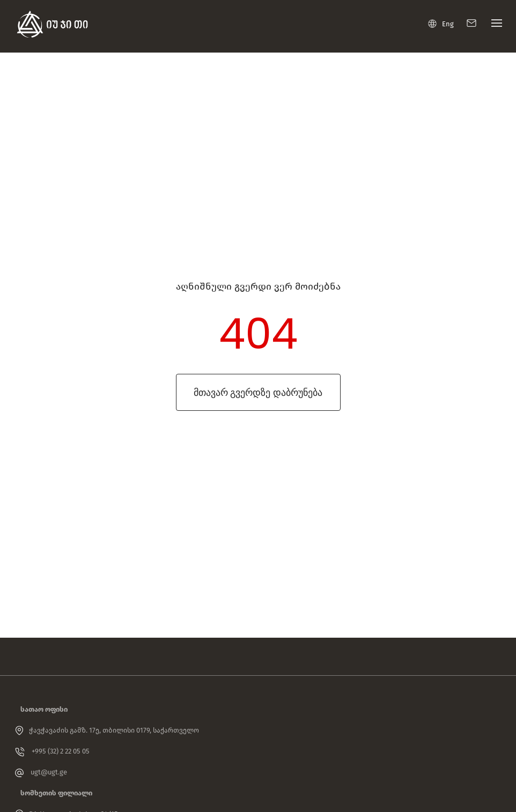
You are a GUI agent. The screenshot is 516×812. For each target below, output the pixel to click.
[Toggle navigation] (494, 26)
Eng (441, 24)
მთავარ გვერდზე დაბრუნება (258, 392)
